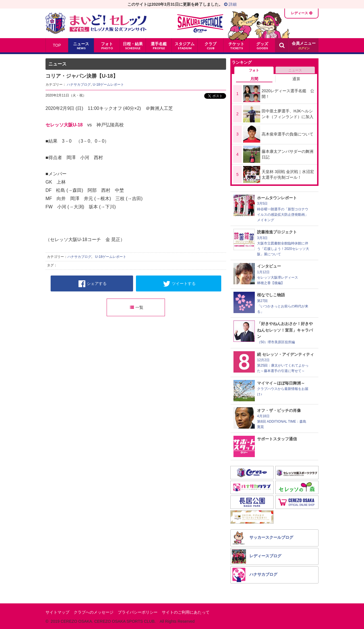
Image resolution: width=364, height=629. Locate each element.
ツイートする (179, 284)
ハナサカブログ (79, 85)
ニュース (295, 70)
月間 (254, 79)
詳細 (230, 4)
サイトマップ (57, 612)
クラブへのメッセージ (94, 612)
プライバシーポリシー (138, 612)
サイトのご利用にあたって (186, 612)
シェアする (93, 284)
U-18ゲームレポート (108, 85)
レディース (299, 13)
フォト (254, 70)
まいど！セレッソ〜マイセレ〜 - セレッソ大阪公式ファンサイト (96, 23)
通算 (296, 79)
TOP (57, 45)
